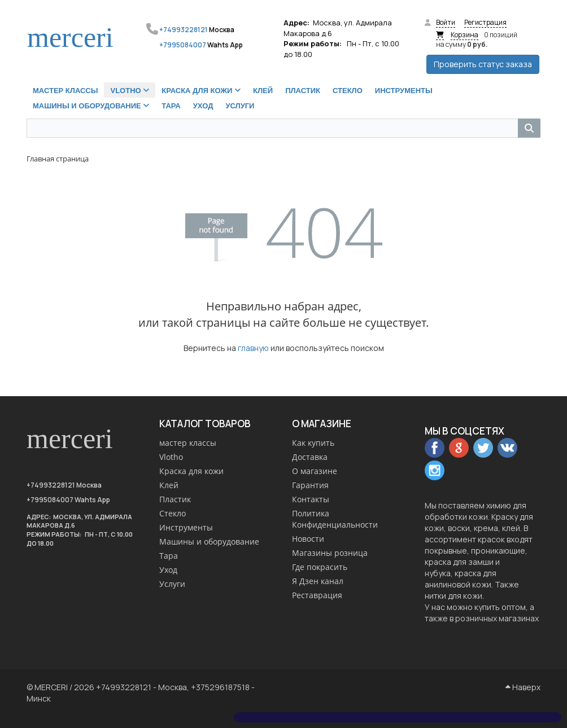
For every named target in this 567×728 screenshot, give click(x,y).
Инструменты (186, 527)
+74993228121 (184, 30)
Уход (168, 570)
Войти (446, 22)
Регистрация (485, 22)
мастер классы (188, 443)
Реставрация (317, 595)
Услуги (172, 584)
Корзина (464, 35)
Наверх (523, 687)
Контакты (311, 499)
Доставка (310, 457)
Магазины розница (330, 553)
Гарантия (310, 485)
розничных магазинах (497, 618)
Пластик (175, 499)
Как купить (313, 443)
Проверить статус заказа (483, 64)
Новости (308, 539)
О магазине (315, 471)
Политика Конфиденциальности (335, 519)
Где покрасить (320, 567)
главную (253, 348)
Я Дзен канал (318, 581)
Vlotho (171, 457)
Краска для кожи (191, 471)
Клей (169, 485)
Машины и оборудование (209, 541)
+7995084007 (183, 45)
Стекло (173, 513)
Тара (169, 556)
